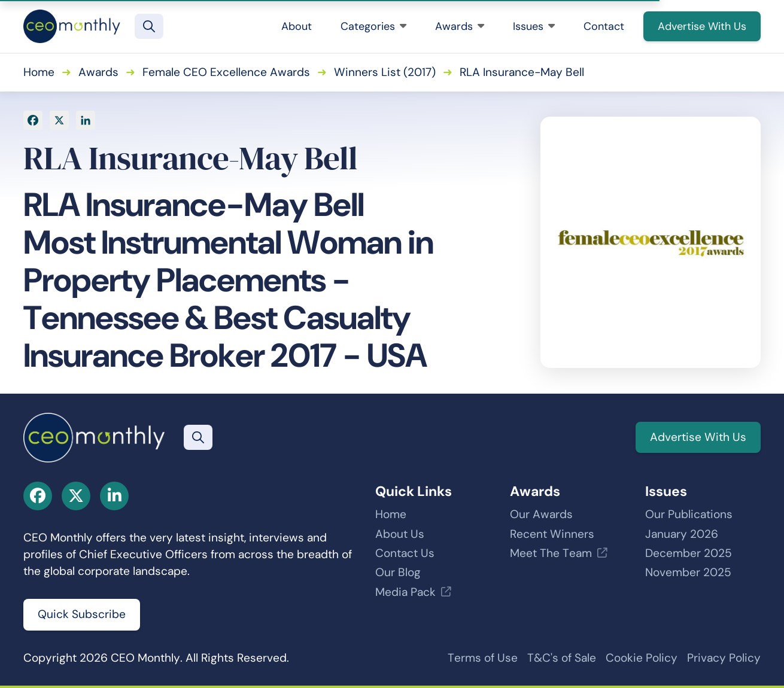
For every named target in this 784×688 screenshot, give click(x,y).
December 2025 (689, 553)
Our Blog (398, 572)
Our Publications (689, 514)
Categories (373, 26)
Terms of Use (483, 658)
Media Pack (405, 592)
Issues (534, 26)
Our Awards (541, 514)
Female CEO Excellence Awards (226, 72)
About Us (400, 534)
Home (39, 72)
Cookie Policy (642, 658)
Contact (604, 26)
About (297, 26)
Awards (460, 26)
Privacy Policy (724, 658)
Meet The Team (551, 553)
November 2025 (688, 572)
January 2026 (682, 534)
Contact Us (405, 553)
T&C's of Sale (562, 658)
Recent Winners (552, 534)
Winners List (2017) (385, 72)
